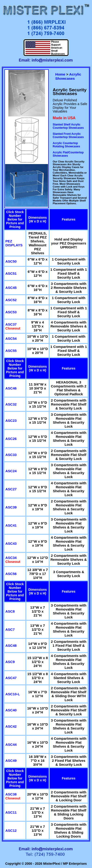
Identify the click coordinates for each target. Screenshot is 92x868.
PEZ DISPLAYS (14, 243)
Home (60, 74)
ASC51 (11, 273)
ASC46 (11, 388)
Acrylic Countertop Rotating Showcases (66, 145)
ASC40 (11, 710)
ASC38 (11, 794)
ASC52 (11, 300)
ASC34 (11, 558)
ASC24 (11, 471)
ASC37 (11, 324)
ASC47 (11, 678)
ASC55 (11, 351)
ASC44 (11, 744)
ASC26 (11, 439)
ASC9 (10, 662)
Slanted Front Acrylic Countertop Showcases (68, 135)
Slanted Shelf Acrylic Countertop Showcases (68, 126)
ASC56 (11, 574)
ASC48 (11, 645)
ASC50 (11, 261)
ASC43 (11, 543)
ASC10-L (13, 694)
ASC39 (11, 507)
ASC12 (11, 830)
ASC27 (11, 489)
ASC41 (11, 525)
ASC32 (11, 404)
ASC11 (11, 812)
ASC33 (11, 455)
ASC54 (11, 338)
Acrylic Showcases (68, 76)
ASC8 (10, 611)
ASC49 (11, 761)
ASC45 (11, 288)
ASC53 (11, 312)
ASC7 (10, 629)
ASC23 (11, 421)
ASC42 (11, 726)
